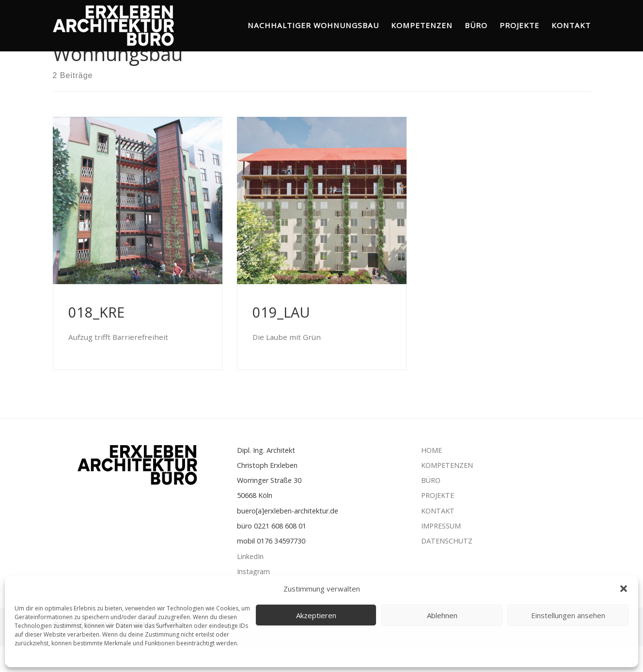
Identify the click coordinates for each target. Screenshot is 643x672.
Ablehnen (442, 615)
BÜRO (431, 506)
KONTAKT (438, 536)
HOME (432, 475)
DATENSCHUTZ (447, 567)
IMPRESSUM (441, 552)
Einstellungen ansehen (568, 615)
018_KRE (96, 338)
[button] (624, 589)
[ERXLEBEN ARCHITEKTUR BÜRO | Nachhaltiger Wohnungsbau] (113, 23)
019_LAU (281, 338)
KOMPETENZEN (447, 490)
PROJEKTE (439, 521)
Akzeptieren (316, 615)
